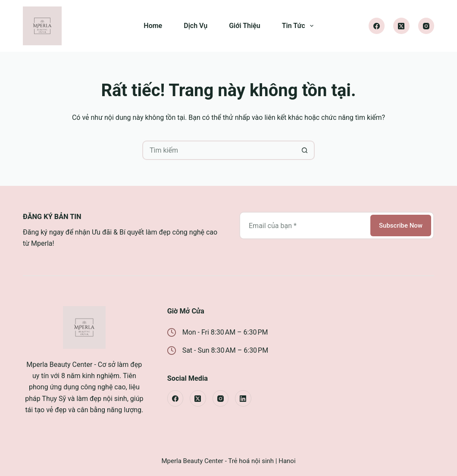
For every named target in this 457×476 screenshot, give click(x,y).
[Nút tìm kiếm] (305, 150)
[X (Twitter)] (401, 26)
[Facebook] (377, 26)
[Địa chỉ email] (304, 225)
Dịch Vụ (196, 26)
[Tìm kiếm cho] (219, 150)
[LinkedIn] (243, 398)
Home (153, 26)
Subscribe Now (401, 225)
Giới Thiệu (245, 26)
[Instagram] (426, 26)
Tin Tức (299, 26)
